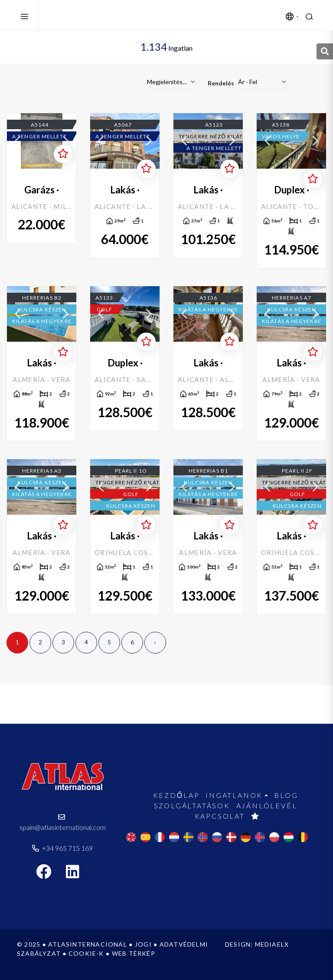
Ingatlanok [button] (234, 795)
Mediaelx (272, 944)
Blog (286, 795)
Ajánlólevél (267, 805)
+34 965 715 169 (62, 848)
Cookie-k (86, 953)
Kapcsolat (220, 816)
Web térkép (134, 953)
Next (65, 141)
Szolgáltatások (192, 805)
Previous (18, 141)
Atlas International (88, 15)
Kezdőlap (176, 795)
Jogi (143, 944)
